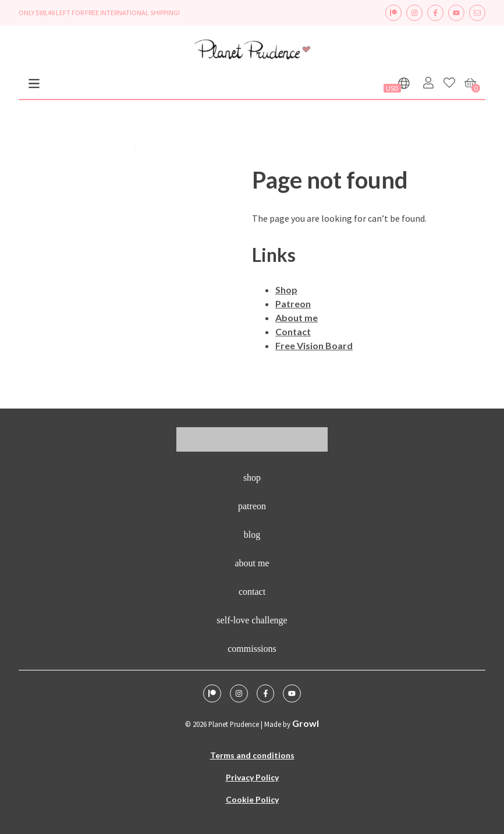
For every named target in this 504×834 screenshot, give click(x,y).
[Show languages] (404, 83)
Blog (252, 535)
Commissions (252, 649)
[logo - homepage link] (252, 51)
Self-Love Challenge (252, 620)
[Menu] (34, 84)
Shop (286, 290)
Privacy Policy (252, 777)
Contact (293, 331)
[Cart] (470, 83)
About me (297, 317)
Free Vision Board (314, 345)
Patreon (293, 304)
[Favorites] (449, 83)
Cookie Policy (252, 799)
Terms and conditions (252, 755)
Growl (306, 723)
